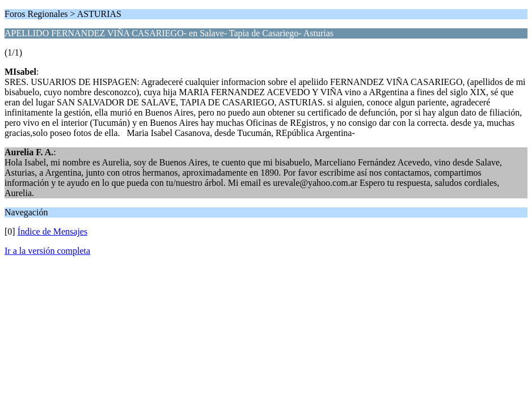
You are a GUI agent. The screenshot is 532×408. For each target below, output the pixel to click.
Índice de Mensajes (53, 231)
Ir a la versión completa (47, 251)
